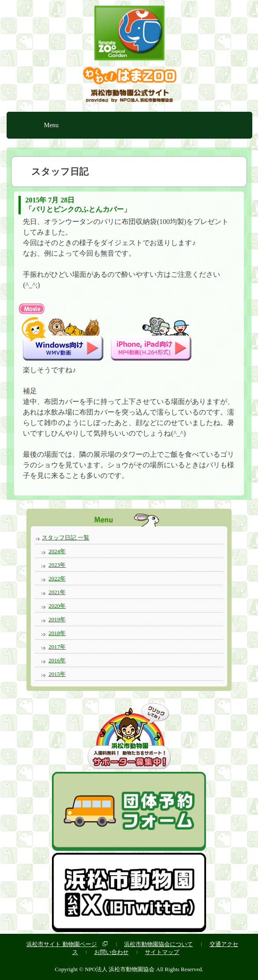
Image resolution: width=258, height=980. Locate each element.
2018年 (57, 633)
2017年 (57, 647)
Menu (52, 125)
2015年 (57, 674)
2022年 (57, 578)
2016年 (57, 660)
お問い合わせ (111, 952)
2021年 (57, 592)
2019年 (57, 619)
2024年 (57, 551)
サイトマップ (162, 952)
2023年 (57, 565)
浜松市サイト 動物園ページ (61, 944)
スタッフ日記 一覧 (65, 538)
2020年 (57, 606)
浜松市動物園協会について (158, 944)
